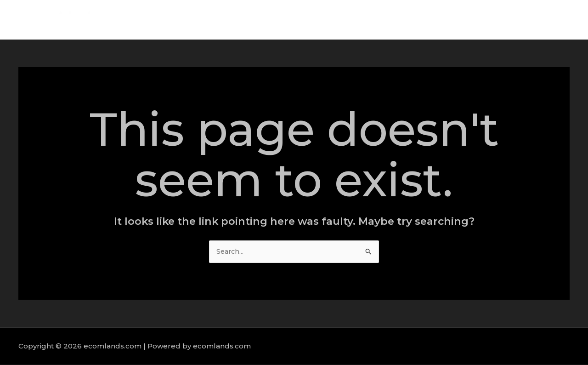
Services (464, 20)
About (424, 20)
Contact (551, 20)
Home (388, 20)
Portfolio (508, 20)
